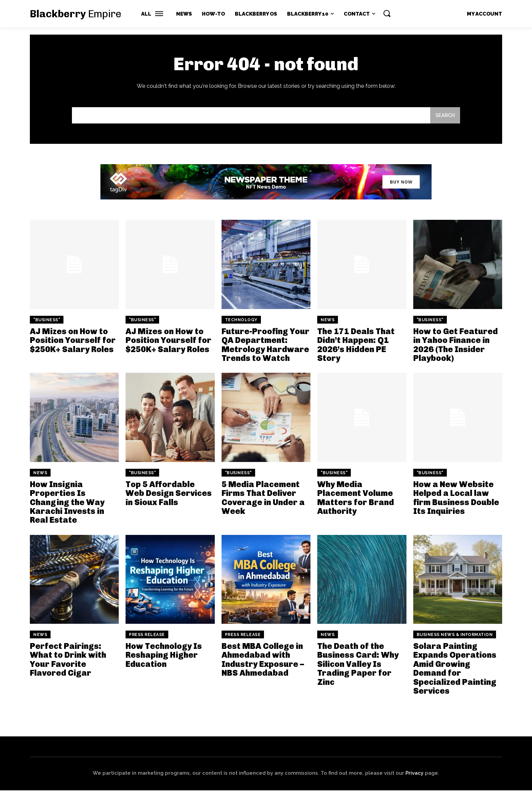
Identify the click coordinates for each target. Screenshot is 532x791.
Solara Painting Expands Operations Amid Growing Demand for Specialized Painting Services (455, 669)
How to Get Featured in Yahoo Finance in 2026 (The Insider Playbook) (455, 345)
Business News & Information (455, 635)
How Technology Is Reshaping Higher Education (164, 655)
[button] (387, 13)
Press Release (147, 635)
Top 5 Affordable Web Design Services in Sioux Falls (169, 494)
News (328, 320)
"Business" (47, 320)
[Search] (445, 116)
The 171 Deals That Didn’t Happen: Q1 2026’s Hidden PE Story (356, 345)
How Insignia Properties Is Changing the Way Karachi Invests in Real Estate (67, 503)
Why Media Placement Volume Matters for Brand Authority (356, 498)
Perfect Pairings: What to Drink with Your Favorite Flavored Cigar (68, 660)
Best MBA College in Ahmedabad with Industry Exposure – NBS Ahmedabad (263, 660)
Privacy (414, 774)
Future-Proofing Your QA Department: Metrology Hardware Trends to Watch (265, 345)
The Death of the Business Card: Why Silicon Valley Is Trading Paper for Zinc (358, 664)
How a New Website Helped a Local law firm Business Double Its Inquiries (456, 498)
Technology (241, 320)
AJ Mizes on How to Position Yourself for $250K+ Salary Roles (73, 341)
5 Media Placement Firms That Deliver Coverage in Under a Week (263, 498)
